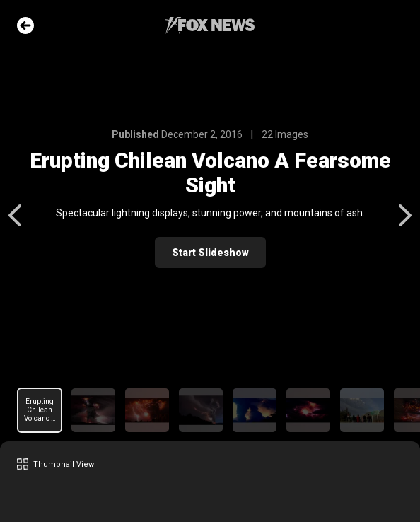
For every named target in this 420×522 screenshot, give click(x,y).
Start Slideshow (210, 253)
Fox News (210, 25)
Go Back (25, 25)
